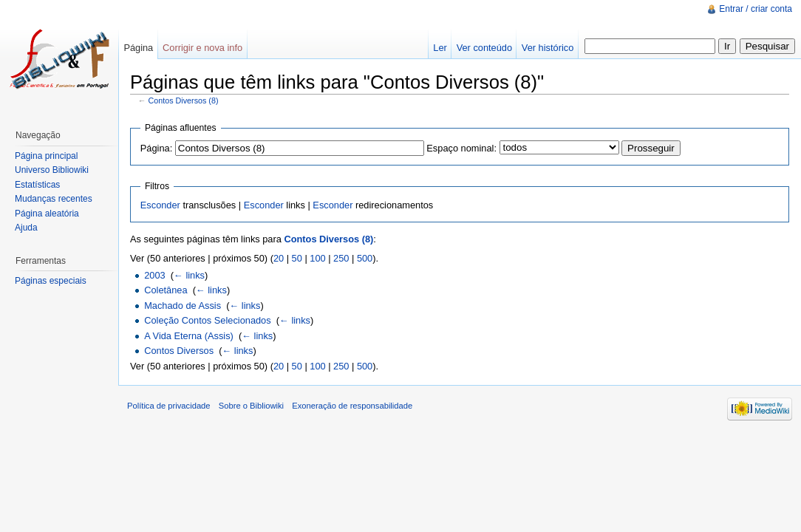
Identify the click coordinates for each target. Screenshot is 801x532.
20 (279, 258)
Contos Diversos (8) (184, 100)
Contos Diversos (179, 351)
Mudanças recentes (54, 199)
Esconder (160, 205)
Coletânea (166, 290)
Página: (156, 148)
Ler (440, 48)
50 (297, 258)
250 (341, 258)
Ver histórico (548, 48)
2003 (154, 275)
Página (138, 48)
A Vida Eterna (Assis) (189, 336)
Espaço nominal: (461, 148)
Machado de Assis (183, 306)
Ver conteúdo (484, 48)
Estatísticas (37, 185)
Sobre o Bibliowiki (251, 406)
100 (317, 258)
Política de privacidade (169, 406)
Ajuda (26, 228)
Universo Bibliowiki (52, 170)
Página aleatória (47, 214)
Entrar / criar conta (756, 9)
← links (189, 275)
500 (365, 258)
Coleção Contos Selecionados (207, 320)
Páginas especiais (51, 281)
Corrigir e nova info (202, 48)
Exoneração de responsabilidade (352, 406)
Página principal (46, 156)
